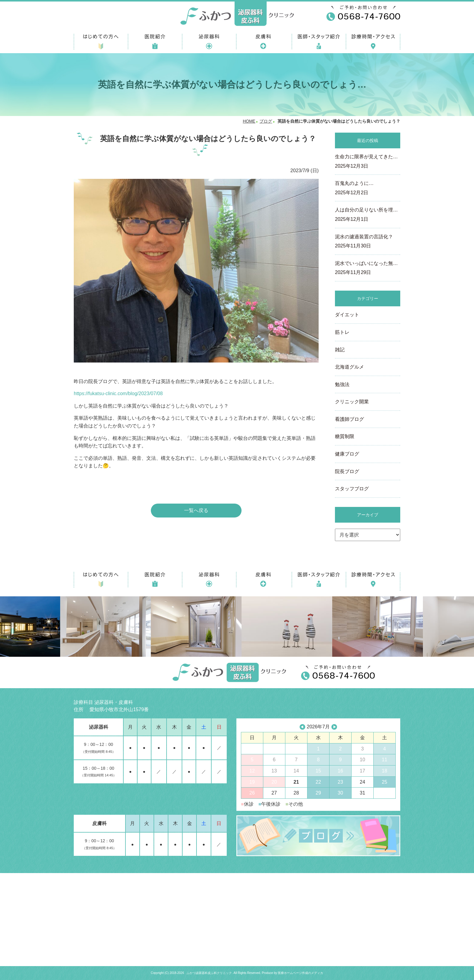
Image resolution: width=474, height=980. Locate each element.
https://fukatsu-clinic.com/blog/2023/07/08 (118, 393)
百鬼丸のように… (368, 189)
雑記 (340, 350)
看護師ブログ (349, 419)
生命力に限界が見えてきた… (368, 162)
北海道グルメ (349, 367)
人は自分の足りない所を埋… (368, 215)
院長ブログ (347, 471)
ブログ (266, 121)
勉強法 (342, 384)
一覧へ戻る (196, 510)
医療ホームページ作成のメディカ (300, 973)
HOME (249, 121)
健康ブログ (347, 454)
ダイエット (347, 315)
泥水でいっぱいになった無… (368, 269)
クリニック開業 (352, 402)
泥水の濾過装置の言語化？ (368, 242)
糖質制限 (345, 436)
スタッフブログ (352, 489)
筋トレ (342, 332)
